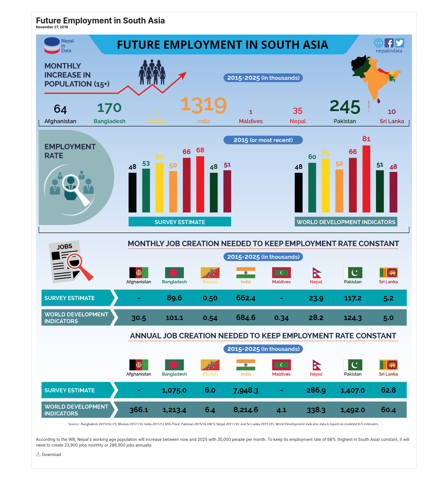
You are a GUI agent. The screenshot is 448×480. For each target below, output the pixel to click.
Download (48, 454)
